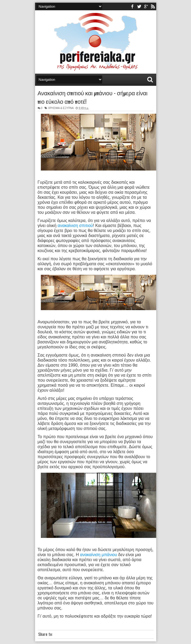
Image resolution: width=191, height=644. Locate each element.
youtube (146, 6)
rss (153, 6)
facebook (132, 6)
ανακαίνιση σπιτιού (75, 226)
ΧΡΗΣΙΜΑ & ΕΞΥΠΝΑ (61, 108)
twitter (139, 6)
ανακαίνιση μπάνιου (99, 555)
